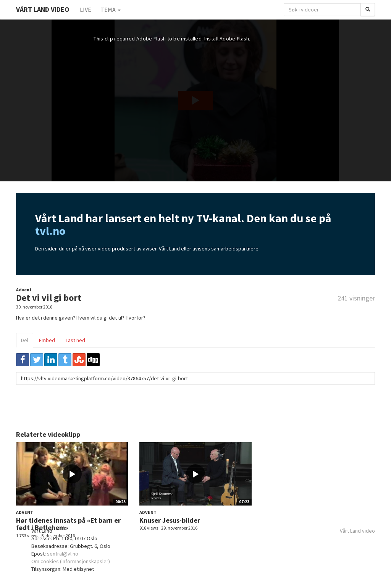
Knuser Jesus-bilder (170, 520)
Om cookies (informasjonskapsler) (71, 561)
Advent (24, 290)
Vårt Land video (357, 531)
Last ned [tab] (75, 340)
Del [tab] (25, 340)
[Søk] (368, 10)
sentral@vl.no (63, 554)
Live (86, 10)
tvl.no (50, 231)
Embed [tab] (47, 340)
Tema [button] (111, 10)
